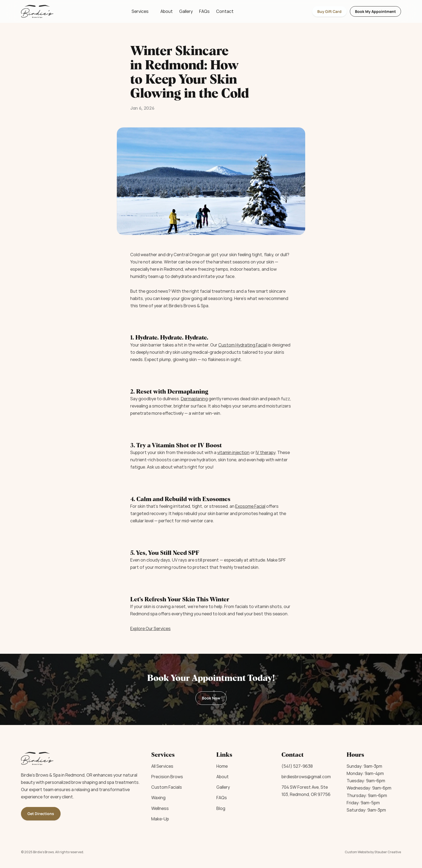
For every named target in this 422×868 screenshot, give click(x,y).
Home (222, 766)
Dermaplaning (194, 399)
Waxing (158, 798)
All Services (162, 766)
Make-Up (160, 819)
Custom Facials (167, 787)
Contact (225, 11)
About (167, 11)
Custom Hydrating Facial (243, 345)
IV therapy (265, 452)
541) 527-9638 (298, 766)
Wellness (160, 808)
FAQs (204, 11)
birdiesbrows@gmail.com (306, 777)
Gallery (186, 11)
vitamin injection (233, 452)
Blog (221, 808)
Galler (222, 787)
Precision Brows (167, 777)
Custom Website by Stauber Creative (373, 852)
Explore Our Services (150, 628)
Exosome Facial (250, 506)
